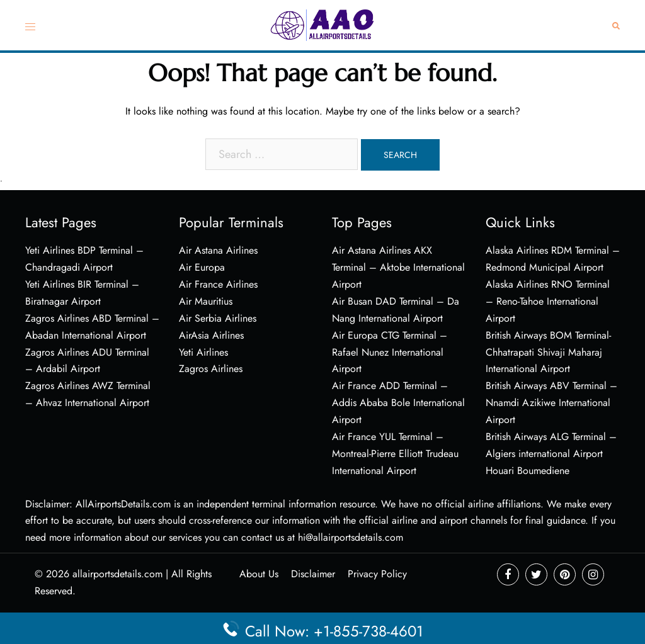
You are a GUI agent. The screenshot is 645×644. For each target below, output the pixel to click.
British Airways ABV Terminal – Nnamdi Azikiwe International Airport (551, 403)
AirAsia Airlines (211, 335)
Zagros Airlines (211, 369)
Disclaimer (313, 574)
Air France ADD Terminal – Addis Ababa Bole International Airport (398, 403)
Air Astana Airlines (218, 250)
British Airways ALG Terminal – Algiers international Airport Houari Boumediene (551, 454)
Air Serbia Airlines (218, 318)
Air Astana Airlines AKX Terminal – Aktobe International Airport (398, 267)
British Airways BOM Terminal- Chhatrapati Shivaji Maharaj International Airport (548, 352)
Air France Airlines (218, 284)
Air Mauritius (206, 301)
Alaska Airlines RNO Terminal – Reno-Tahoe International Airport (548, 301)
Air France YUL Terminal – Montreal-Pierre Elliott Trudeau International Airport (395, 454)
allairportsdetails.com (117, 574)
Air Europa (202, 267)
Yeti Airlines (203, 352)
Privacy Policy (377, 574)
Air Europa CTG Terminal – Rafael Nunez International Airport (390, 352)
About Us (259, 574)
